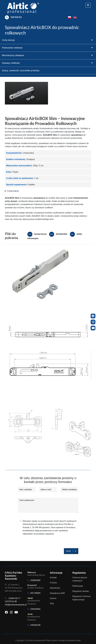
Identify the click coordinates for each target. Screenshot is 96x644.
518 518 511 (16, 17)
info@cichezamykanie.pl (16, 605)
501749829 (34, 593)
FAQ (52, 604)
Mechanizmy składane (13, 55)
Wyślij (71, 551)
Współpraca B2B (57, 593)
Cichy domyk (8, 40)
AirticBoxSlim (58, 234)
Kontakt (53, 578)
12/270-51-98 (11, 601)
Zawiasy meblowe (11, 63)
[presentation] (35, 543)
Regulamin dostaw (81, 591)
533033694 (34, 609)
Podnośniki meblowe (12, 48)
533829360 (34, 580)
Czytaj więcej (13, 191)
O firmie (53, 583)
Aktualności (55, 588)
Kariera (53, 598)
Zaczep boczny (37, 234)
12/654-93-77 (14, 598)
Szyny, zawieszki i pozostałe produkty (21, 70)
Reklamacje (78, 586)
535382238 (34, 625)
